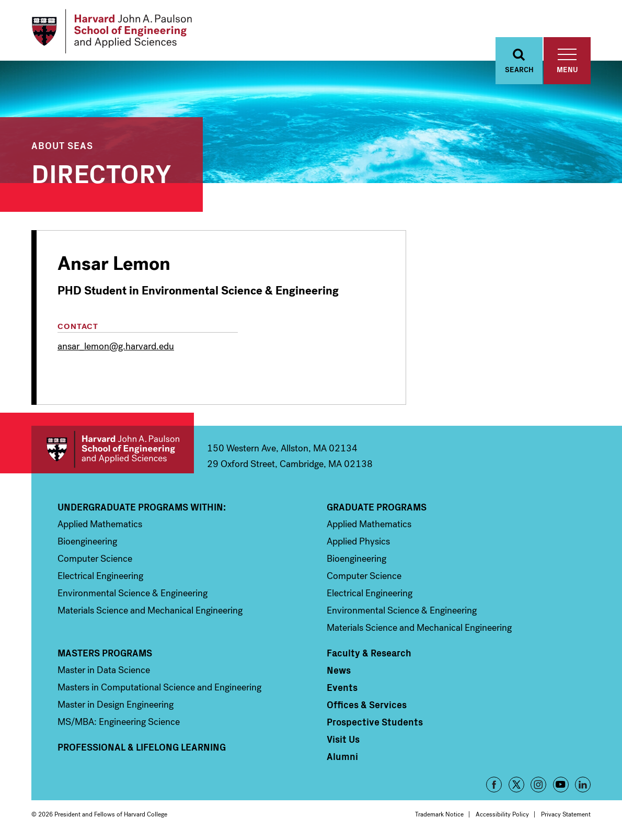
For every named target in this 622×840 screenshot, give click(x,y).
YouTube (561, 785)
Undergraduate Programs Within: (142, 507)
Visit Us (343, 739)
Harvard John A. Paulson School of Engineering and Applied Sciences (113, 450)
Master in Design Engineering (116, 705)
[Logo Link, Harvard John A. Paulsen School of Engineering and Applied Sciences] (112, 31)
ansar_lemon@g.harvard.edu (116, 346)
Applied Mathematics (100, 524)
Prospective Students (375, 722)
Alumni (342, 756)
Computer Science (95, 559)
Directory (101, 172)
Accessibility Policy (502, 814)
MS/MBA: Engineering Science (119, 722)
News (339, 670)
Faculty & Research (369, 653)
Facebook (494, 785)
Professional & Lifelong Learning (142, 747)
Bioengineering (87, 541)
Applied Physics (358, 541)
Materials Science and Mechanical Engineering (150, 610)
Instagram (538, 785)
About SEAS (62, 145)
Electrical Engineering (100, 576)
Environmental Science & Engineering (133, 593)
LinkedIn (583, 785)
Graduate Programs (377, 507)
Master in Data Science (104, 670)
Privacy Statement (566, 814)
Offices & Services (367, 705)
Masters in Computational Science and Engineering (159, 687)
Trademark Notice (439, 814)
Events (342, 687)
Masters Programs (105, 653)
